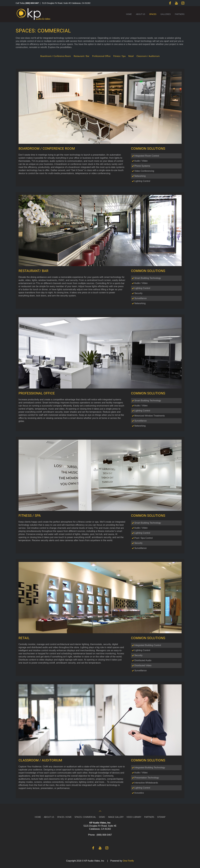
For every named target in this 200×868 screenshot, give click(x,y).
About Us (140, 14)
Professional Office (101, 56)
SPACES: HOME (64, 817)
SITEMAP (161, 817)
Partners (180, 14)
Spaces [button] (153, 14)
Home (129, 14)
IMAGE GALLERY (116, 817)
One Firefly (128, 861)
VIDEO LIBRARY (134, 817)
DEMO (102, 817)
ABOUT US (49, 817)
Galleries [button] (166, 14)
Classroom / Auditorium (148, 56)
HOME (38, 817)
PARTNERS (149, 817)
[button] (100, 811)
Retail (131, 56)
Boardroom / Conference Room (56, 56)
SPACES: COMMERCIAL (85, 817)
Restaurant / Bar (82, 56)
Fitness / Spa (119, 56)
